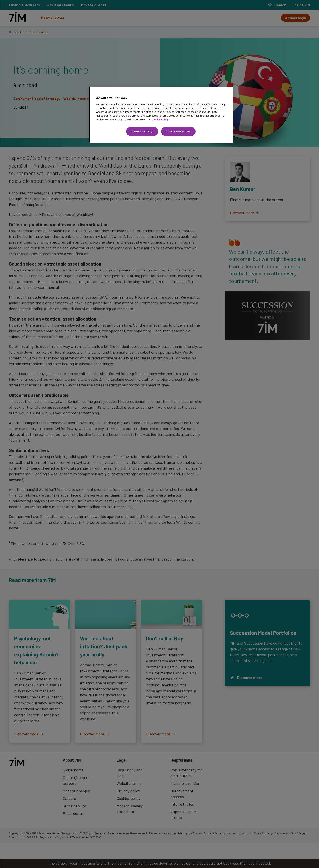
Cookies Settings (142, 131)
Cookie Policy (160, 119)
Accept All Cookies (178, 131)
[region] (161, 115)
